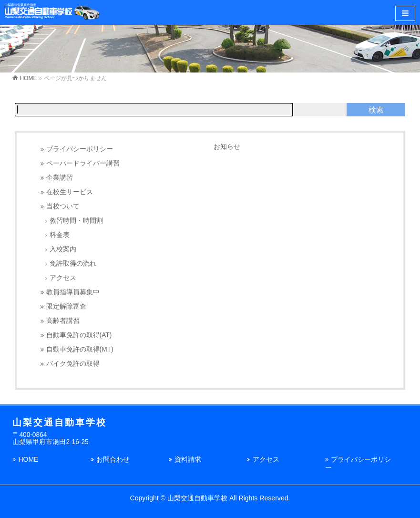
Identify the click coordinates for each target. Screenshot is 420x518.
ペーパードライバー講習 (83, 163)
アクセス (63, 278)
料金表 (60, 235)
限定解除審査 (66, 306)
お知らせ (227, 146)
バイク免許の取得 (73, 364)
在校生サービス (70, 192)
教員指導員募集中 (73, 292)
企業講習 (60, 178)
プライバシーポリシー (80, 149)
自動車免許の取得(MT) (80, 349)
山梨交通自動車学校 (197, 498)
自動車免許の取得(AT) (79, 335)
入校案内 (63, 249)
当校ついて (63, 206)
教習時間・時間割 (76, 221)
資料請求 (188, 459)
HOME (28, 459)
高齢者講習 (63, 321)
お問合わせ (113, 459)
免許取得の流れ (73, 264)
